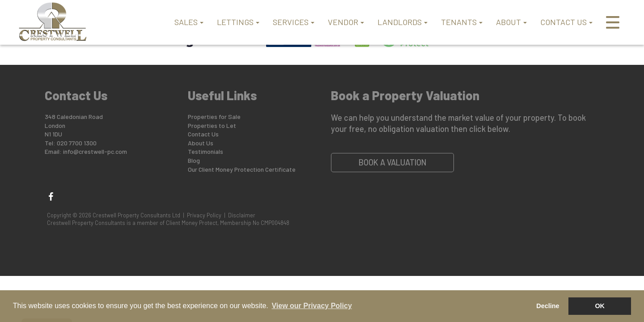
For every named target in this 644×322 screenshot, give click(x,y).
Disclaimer (242, 215)
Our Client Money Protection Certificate (242, 169)
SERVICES (294, 22)
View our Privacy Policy (311, 306)
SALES (189, 22)
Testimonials (205, 151)
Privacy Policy (204, 215)
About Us (201, 143)
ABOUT (511, 22)
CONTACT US (566, 22)
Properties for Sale (214, 117)
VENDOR (346, 22)
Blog (194, 160)
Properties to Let (212, 125)
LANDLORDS (402, 22)
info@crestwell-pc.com (95, 151)
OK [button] (600, 306)
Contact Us (203, 134)
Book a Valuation (393, 162)
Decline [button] (548, 306)
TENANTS (462, 22)
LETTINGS (238, 22)
